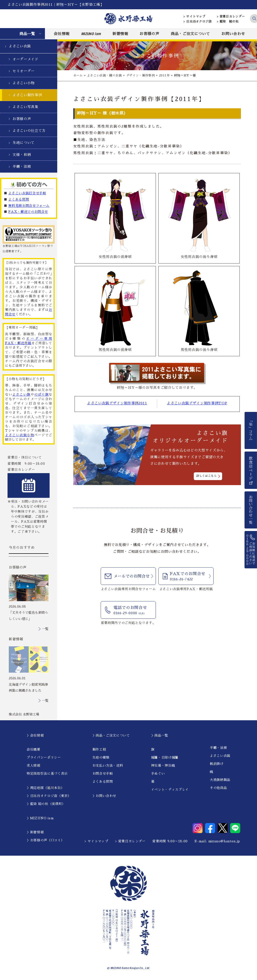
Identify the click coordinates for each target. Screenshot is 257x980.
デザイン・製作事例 (141, 75)
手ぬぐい (158, 774)
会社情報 (62, 34)
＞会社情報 (35, 735)
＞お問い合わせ (104, 796)
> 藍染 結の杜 (228, 22)
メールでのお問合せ (132, 576)
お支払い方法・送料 (108, 766)
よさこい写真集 (25, 107)
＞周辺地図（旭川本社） (45, 788)
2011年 (165, 75)
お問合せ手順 (103, 774)
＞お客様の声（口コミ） (45, 840)
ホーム (78, 75)
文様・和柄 (22, 155)
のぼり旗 (41, 394)
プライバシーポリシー (44, 758)
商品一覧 (27, 34)
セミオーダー (24, 71)
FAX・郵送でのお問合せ (28, 212)
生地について (24, 143)
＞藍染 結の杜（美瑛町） (46, 804)
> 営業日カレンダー (231, 17)
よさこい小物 (24, 83)
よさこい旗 (21, 394)
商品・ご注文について (190, 34)
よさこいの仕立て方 (29, 131)
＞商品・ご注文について (111, 735)
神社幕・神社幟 (163, 766)
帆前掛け (217, 764)
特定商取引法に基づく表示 (47, 774)
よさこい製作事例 (27, 95)
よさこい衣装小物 (20, 435)
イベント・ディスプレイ (170, 790)
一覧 (45, 629)
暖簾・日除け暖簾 (165, 758)
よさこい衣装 (20, 46)
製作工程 (99, 749)
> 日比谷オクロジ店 (198, 22)
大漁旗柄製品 (220, 780)
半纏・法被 (22, 166)
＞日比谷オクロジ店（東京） (49, 796)
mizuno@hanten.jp (224, 841)
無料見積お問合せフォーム (29, 206)
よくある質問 (19, 199)
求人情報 (34, 766)
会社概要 (34, 749)
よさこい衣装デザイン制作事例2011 (117, 403)
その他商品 (218, 788)
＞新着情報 (35, 832)
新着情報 (120, 34)
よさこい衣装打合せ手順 (27, 193)
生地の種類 (101, 758)
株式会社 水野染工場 (24, 714)
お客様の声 (149, 34)
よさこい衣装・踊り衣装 (105, 75)
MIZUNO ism (91, 34)
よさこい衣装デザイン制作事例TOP (197, 403)
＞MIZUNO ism (40, 818)
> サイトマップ (194, 17)
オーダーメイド (25, 59)
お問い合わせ (233, 34)
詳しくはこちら (207, 476)
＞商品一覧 (160, 735)
